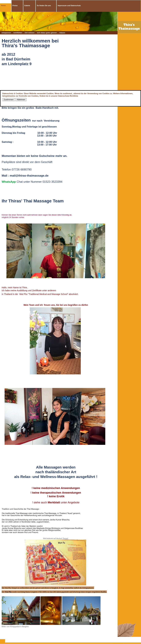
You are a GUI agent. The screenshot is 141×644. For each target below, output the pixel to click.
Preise (15, 6)
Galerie (27, 6)
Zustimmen (9, 100)
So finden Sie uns (44, 6)
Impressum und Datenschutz (69, 6)
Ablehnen (21, 100)
